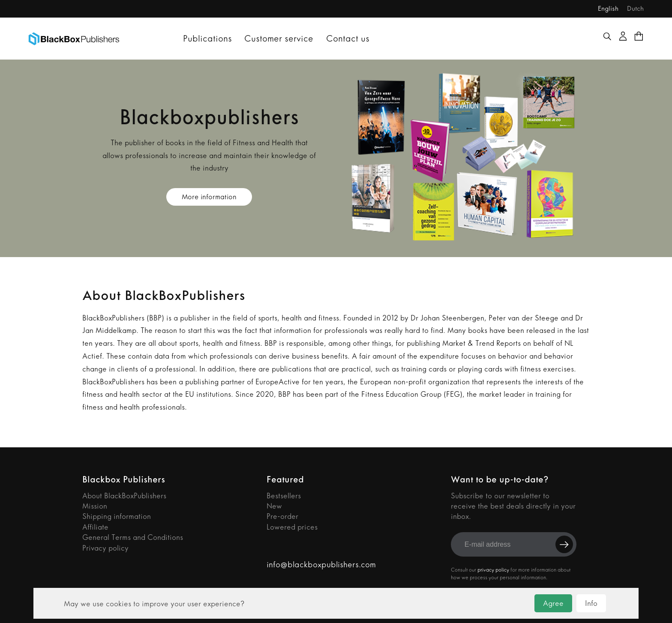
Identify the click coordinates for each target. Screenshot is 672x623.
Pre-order (282, 517)
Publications (207, 38)
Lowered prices (292, 527)
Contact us (348, 38)
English (608, 8)
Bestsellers (284, 496)
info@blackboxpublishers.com (321, 565)
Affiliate (95, 527)
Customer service (279, 38)
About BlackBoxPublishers (124, 496)
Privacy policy (105, 548)
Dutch (635, 8)
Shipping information (117, 517)
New (274, 506)
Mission (95, 506)
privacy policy (493, 570)
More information (209, 197)
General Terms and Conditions (133, 538)
